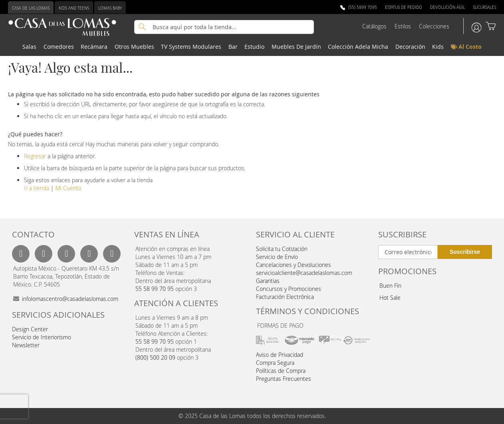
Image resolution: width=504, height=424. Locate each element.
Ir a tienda (37, 188)
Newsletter (26, 345)
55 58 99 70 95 (155, 289)
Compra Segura (275, 363)
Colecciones (434, 26)
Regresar (35, 156)
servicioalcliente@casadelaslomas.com (304, 273)
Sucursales (484, 7)
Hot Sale (390, 298)
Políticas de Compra (281, 371)
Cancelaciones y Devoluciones (294, 265)
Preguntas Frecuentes (284, 379)
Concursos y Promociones (289, 289)
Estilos (403, 26)
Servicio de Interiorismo (42, 337)
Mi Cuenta (68, 188)
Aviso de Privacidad (280, 355)
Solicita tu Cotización (282, 249)
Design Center (30, 329)
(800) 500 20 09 (155, 357)
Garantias (268, 281)
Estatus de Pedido (404, 7)
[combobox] (224, 27)
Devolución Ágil (447, 7)
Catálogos (374, 26)
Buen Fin (390, 286)
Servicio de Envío (277, 257)
